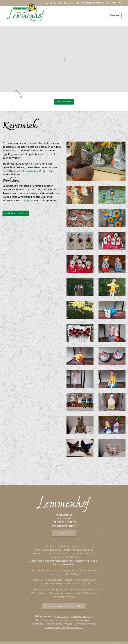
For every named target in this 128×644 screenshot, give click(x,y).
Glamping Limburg (85, 624)
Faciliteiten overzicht (16, 213)
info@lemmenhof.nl (64, 526)
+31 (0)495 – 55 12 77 (64, 522)
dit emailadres (29, 171)
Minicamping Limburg (59, 624)
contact (29, 201)
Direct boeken (64, 102)
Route (64, 533)
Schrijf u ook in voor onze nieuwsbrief (64, 606)
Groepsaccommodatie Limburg (55, 620)
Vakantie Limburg (81, 616)
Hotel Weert (62, 616)
